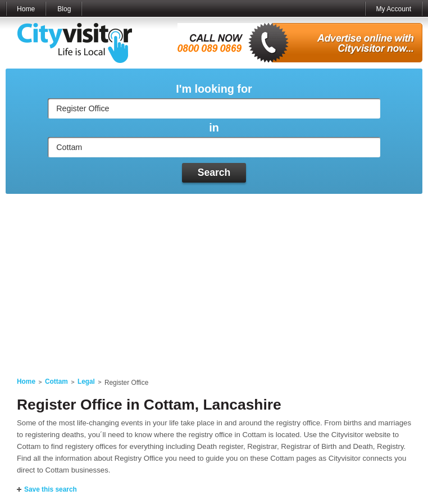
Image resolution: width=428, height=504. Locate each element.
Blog (64, 9)
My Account (393, 9)
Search (214, 172)
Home (26, 9)
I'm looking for (214, 89)
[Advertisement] (214, 279)
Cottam (56, 382)
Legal (86, 382)
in (214, 128)
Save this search (51, 489)
